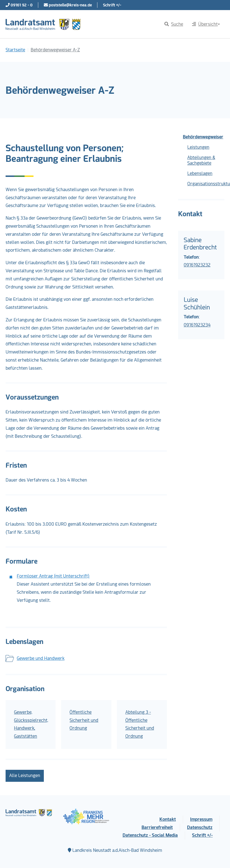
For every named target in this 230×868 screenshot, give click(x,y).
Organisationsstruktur (206, 184)
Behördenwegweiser (203, 137)
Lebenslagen (200, 173)
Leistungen (198, 147)
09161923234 (197, 325)
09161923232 (197, 265)
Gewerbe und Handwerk (41, 658)
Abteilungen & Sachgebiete (201, 160)
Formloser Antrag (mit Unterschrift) (53, 576)
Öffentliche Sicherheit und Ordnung (84, 720)
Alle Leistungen (25, 776)
